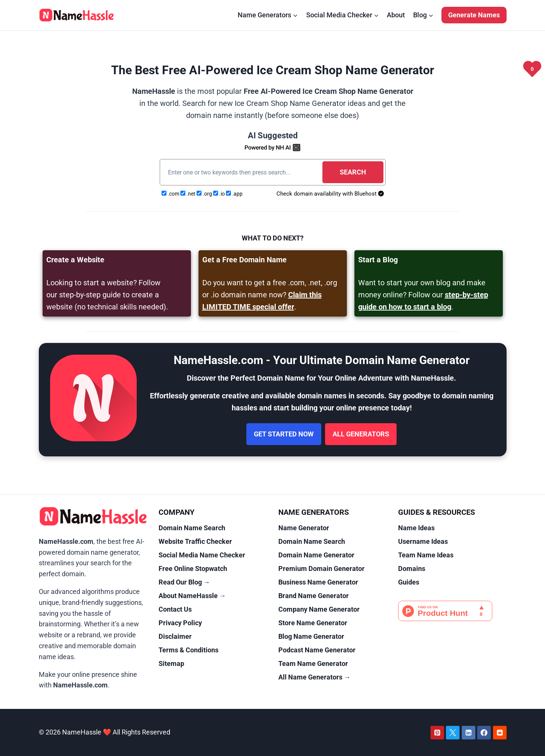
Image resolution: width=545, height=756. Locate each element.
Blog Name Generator (311, 636)
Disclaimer (175, 636)
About (396, 15)
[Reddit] (500, 733)
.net (189, 194)
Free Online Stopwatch (193, 569)
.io (220, 194)
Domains (412, 569)
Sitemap (171, 663)
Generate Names (474, 15)
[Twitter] (453, 733)
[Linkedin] (469, 733)
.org (205, 194)
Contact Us (175, 609)
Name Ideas (416, 528)
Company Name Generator (319, 609)
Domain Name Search (192, 528)
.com (171, 194)
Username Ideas (423, 541)
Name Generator (304, 528)
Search (353, 172)
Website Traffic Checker (195, 541)
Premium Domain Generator (321, 569)
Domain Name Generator (316, 555)
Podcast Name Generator (317, 650)
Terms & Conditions (189, 650)
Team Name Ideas (426, 555)
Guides (409, 582)
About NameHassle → (192, 596)
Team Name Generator (313, 663)
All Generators (361, 434)
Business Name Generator (318, 582)
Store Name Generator (313, 623)
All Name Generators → (314, 677)
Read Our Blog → (184, 582)
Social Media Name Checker (202, 555)
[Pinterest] (437, 733)
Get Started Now (284, 434)
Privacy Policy (180, 623)
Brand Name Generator (314, 596)
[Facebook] (484, 733)
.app (234, 194)
